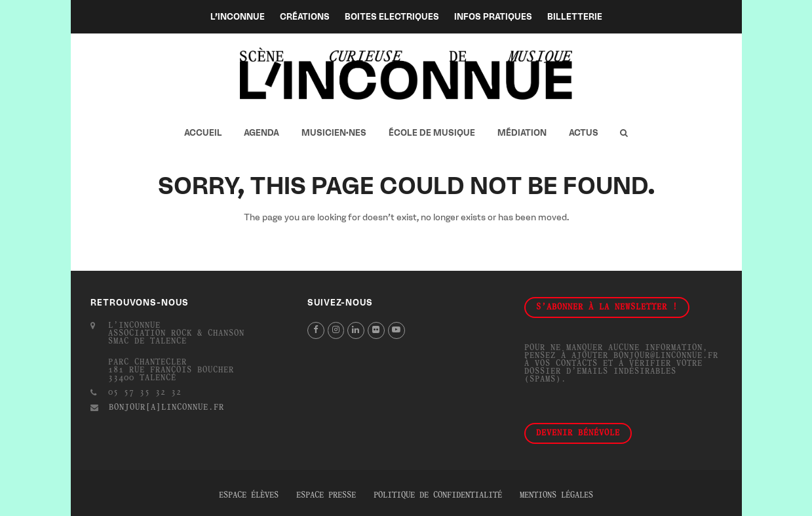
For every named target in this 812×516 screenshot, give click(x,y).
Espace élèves (249, 496)
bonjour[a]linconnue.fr (166, 408)
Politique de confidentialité (438, 496)
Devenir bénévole (578, 433)
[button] (624, 133)
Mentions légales (556, 496)
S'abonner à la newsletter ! (607, 308)
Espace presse (326, 496)
